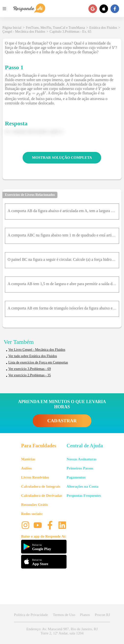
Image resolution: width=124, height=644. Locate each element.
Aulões (26, 468)
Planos (85, 615)
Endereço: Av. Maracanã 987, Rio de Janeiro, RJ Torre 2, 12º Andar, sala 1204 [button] (62, 631)
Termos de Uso (64, 615)
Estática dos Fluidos (103, 28)
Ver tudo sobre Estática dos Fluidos (33, 356)
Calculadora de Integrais (41, 486)
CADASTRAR (62, 421)
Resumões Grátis (34, 505)
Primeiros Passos (80, 468)
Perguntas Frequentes (84, 496)
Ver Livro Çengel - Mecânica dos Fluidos (37, 350)
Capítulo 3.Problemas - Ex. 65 (70, 32)
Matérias (28, 459)
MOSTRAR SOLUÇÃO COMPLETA (62, 158)
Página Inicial (12, 28)
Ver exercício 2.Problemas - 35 (30, 375)
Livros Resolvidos (35, 477)
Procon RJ (102, 615)
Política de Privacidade (31, 615)
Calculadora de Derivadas (42, 496)
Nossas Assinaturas (82, 459)
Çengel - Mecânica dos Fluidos (24, 32)
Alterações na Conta (83, 486)
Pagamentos (76, 477)
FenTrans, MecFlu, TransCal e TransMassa (55, 28)
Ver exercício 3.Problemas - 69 (30, 369)
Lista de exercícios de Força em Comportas (38, 362)
